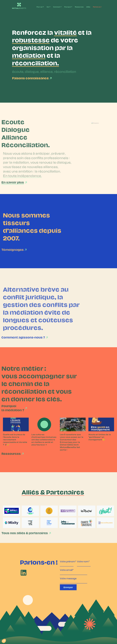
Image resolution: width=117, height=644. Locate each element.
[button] (4, 641)
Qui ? (48, 7)
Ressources (79, 7)
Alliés (88, 7)
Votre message (68, 578)
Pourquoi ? (68, 7)
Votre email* (67, 570)
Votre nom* (83, 561)
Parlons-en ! (97, 7)
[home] (18, 5)
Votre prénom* (68, 561)
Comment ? (57, 7)
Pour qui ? (40, 7)
